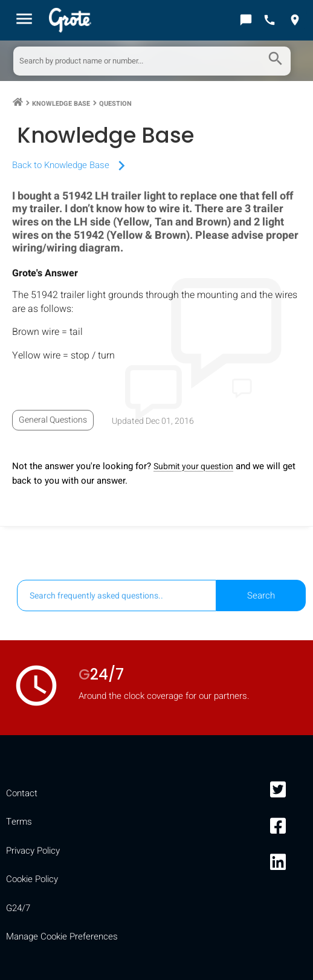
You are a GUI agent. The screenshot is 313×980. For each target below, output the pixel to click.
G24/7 (18, 908)
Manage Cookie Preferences (62, 936)
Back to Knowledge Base (72, 165)
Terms (19, 822)
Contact (22, 793)
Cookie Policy (32, 879)
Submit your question (193, 466)
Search (261, 595)
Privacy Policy (33, 851)
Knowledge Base (61, 104)
